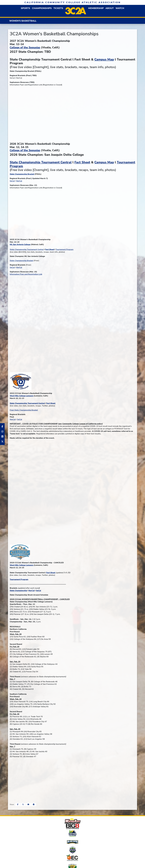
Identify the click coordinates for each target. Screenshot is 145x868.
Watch (120, 8)
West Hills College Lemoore (22, 396)
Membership (96, 8)
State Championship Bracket (22, 261)
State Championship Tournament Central (41, 162)
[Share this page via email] (28, 804)
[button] (25, 8)
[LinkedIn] (2, 437)
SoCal (12, 181)
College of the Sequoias (25, 47)
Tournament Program (65, 249)
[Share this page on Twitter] (23, 804)
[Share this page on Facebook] (18, 804)
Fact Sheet (82, 162)
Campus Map (104, 59)
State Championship (18, 591)
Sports (25, 8)
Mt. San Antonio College (20, 244)
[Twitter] (2, 442)
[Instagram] (2, 432)
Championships (42, 8)
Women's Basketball (23, 21)
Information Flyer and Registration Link (26, 274)
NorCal (19, 181)
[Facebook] (2, 427)
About (110, 8)
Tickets (58, 8)
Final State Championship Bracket (24, 410)
